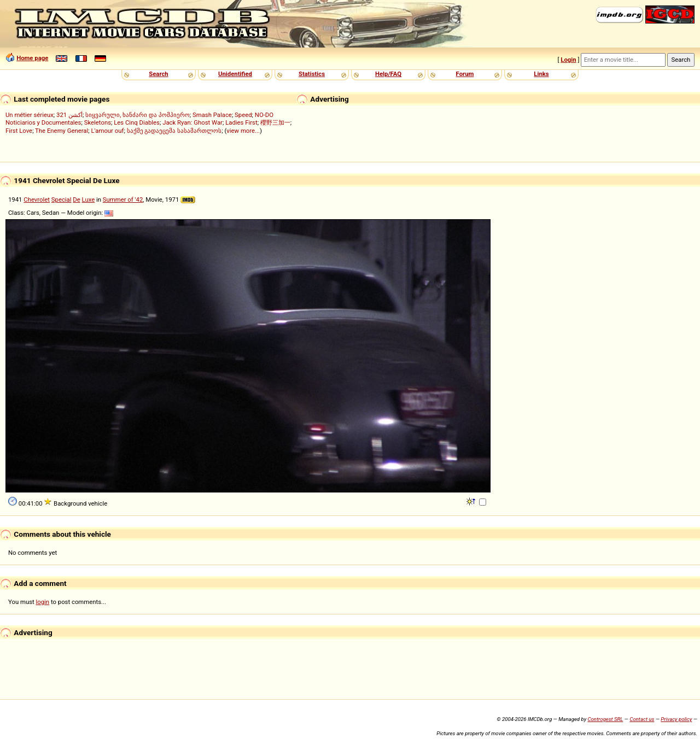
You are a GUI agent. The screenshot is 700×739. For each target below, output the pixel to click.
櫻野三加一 (275, 122)
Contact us (642, 719)
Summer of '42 (123, 200)
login (43, 602)
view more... (243, 131)
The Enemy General (62, 131)
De (76, 200)
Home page (32, 58)
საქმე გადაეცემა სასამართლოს (174, 131)
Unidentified (235, 74)
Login (568, 60)
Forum (465, 74)
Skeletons (98, 122)
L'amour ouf (107, 131)
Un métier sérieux (30, 115)
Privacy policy (676, 719)
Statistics (312, 74)
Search (158, 74)
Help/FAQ (388, 74)
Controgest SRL (605, 719)
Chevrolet (37, 200)
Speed (243, 115)
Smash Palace (212, 115)
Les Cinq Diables (137, 122)
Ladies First (241, 122)
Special (62, 200)
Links (541, 74)
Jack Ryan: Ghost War (192, 122)
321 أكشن (69, 115)
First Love (19, 131)
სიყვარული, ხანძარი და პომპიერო (138, 115)
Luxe (89, 200)
